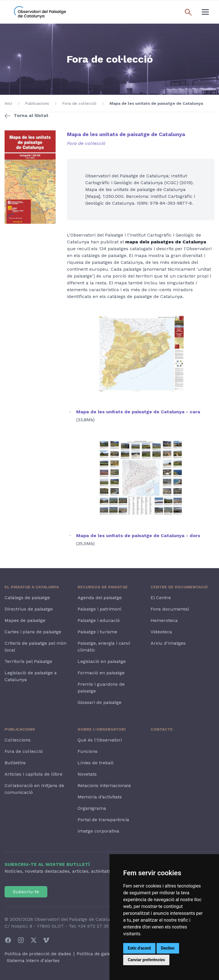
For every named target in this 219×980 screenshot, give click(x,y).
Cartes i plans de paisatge (33, 632)
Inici (8, 103)
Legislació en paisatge (102, 661)
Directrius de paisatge (29, 609)
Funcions (88, 751)
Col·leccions (18, 740)
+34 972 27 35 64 (97, 926)
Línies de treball (96, 763)
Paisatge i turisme (97, 632)
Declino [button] (168, 948)
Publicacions (37, 103)
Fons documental (170, 609)
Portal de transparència (103, 820)
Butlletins (15, 763)
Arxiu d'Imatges (168, 643)
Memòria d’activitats (100, 797)
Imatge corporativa (98, 831)
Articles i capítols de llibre (34, 774)
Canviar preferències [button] (146, 960)
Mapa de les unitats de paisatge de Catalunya (156, 103)
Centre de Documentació (179, 587)
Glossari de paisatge (100, 702)
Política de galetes (97, 954)
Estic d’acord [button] (139, 948)
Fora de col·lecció (79, 103)
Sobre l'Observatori (102, 729)
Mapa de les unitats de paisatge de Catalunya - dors (138, 536)
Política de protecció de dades (38, 954)
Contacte (162, 729)
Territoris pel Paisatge (28, 661)
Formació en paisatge (101, 673)
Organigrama (92, 808)
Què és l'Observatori (100, 740)
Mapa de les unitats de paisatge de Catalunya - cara (138, 412)
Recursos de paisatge (103, 587)
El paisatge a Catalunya (32, 587)
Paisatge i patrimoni (99, 609)
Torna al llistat (31, 115)
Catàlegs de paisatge (27, 598)
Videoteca (161, 632)
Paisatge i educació (99, 620)
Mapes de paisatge (25, 620)
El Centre (161, 598)
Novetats (87, 774)
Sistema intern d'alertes (33, 961)
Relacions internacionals (104, 785)
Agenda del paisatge (100, 598)
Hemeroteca (164, 620)
